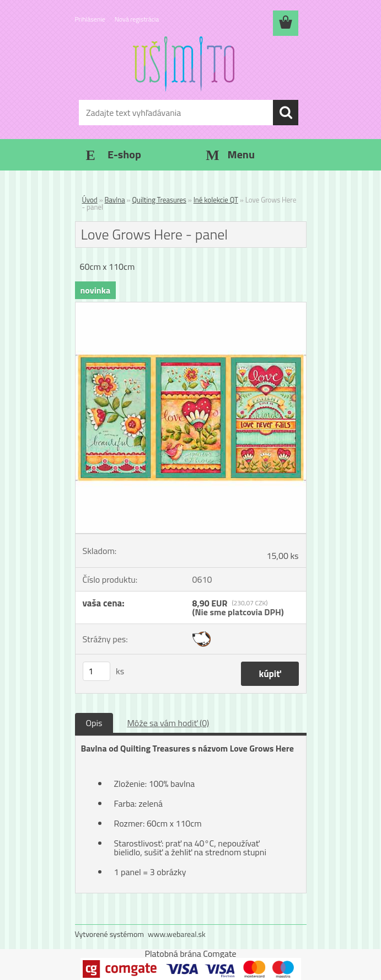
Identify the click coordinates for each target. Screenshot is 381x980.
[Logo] (184, 64)
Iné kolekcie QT (216, 200)
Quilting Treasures (159, 200)
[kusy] (96, 671)
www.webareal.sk (177, 934)
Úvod (90, 200)
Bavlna (115, 200)
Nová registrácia (137, 19)
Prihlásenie (90, 19)
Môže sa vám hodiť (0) (168, 723)
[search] (286, 113)
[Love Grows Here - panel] (191, 307)
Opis (94, 723)
